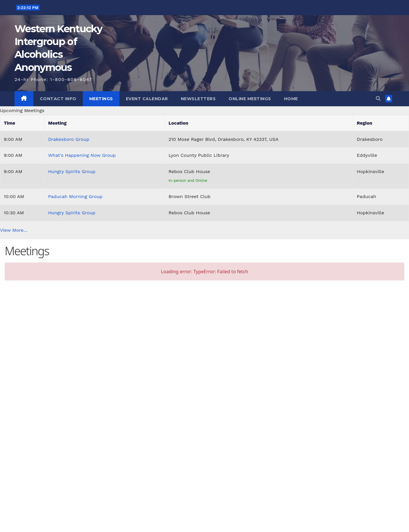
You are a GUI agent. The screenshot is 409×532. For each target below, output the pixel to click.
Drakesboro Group (69, 139)
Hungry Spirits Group (72, 171)
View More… (14, 230)
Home (291, 99)
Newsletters (198, 99)
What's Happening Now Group (82, 155)
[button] (378, 99)
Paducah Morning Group (75, 196)
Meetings (101, 99)
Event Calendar (147, 99)
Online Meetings (250, 99)
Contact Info (58, 99)
